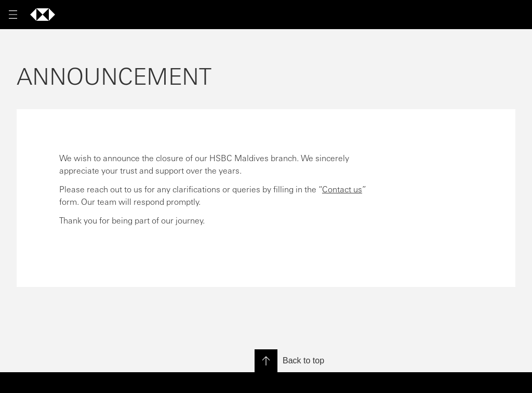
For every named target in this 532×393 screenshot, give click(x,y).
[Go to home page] (43, 15)
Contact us (342, 189)
